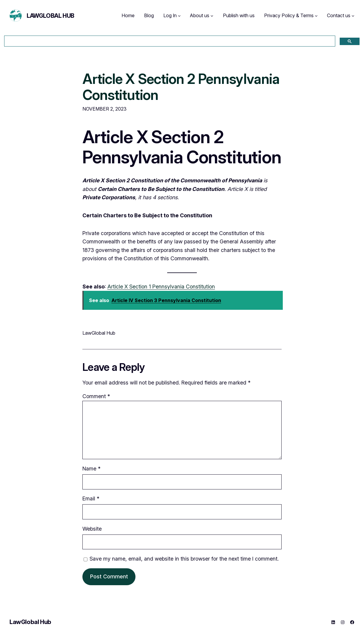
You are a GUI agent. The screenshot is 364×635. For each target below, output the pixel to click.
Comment (96, 396)
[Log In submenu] (179, 16)
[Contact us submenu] (353, 16)
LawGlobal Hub (51, 16)
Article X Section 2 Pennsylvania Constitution (181, 87)
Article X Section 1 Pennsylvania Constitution (161, 287)
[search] (169, 41)
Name (91, 469)
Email (91, 498)
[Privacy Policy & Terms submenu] (316, 16)
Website (92, 529)
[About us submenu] (212, 16)
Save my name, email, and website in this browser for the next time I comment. (184, 559)
